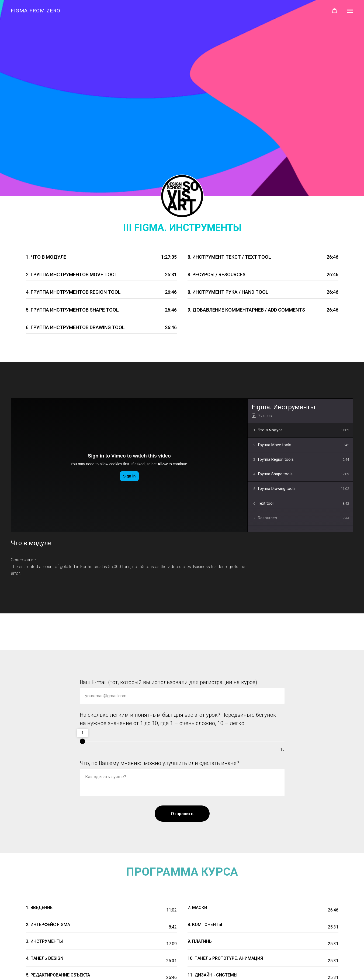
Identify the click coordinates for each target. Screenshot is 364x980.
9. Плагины (200, 941)
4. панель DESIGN (45, 958)
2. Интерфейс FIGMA (48, 925)
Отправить (182, 814)
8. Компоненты (205, 925)
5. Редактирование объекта (58, 975)
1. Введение (39, 908)
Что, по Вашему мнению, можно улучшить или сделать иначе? (159, 763)
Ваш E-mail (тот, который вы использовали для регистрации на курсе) (169, 682)
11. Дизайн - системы (212, 975)
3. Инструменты (44, 941)
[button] (334, 11)
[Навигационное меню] (350, 11)
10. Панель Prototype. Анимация (225, 958)
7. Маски (197, 908)
